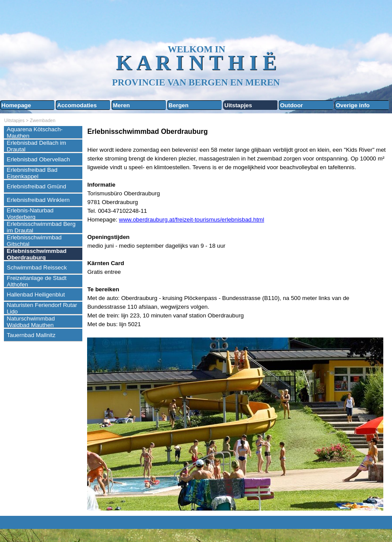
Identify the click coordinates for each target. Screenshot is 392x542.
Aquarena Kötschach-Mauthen (35, 133)
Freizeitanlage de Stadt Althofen (37, 281)
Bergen (179, 105)
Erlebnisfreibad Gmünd (37, 186)
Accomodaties (77, 105)
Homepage (16, 105)
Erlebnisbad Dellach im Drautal (37, 146)
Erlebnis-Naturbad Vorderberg (30, 214)
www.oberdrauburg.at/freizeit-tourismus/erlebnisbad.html (191, 220)
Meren (121, 105)
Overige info (353, 105)
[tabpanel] (237, 319)
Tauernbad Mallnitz (31, 335)
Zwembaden (43, 120)
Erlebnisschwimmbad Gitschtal (34, 241)
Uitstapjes (238, 105)
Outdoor (292, 105)
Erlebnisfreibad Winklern (38, 200)
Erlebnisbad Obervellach (39, 159)
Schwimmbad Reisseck (37, 268)
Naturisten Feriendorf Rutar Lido (42, 308)
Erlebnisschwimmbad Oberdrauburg (37, 254)
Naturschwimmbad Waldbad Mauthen (31, 322)
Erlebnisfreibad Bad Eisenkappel (32, 173)
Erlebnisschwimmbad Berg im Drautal (41, 227)
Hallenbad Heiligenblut (36, 295)
